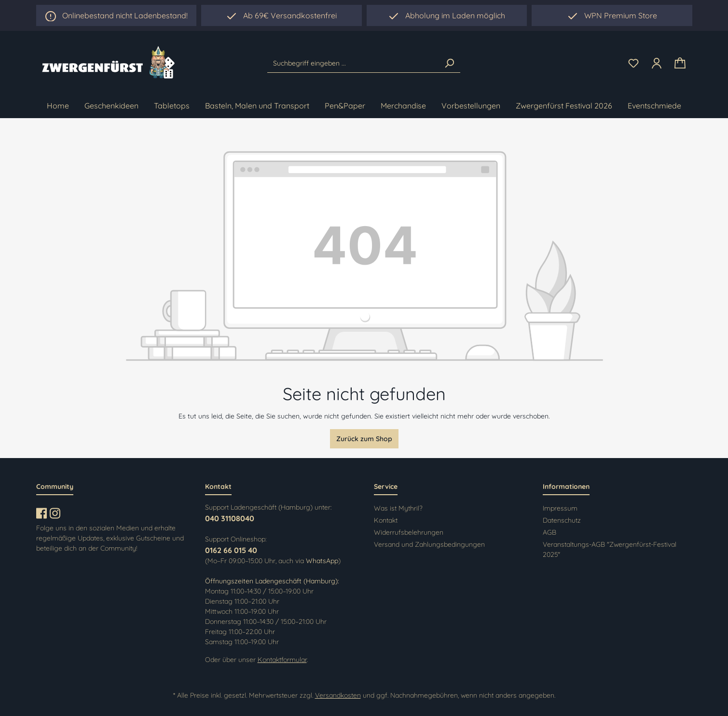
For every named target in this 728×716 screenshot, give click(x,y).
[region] (447, 15)
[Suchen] (449, 63)
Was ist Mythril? (398, 508)
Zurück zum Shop (364, 439)
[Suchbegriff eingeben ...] (353, 63)
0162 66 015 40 (231, 550)
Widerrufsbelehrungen (409, 532)
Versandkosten (338, 695)
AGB (549, 532)
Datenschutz (562, 520)
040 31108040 (230, 518)
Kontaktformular (282, 660)
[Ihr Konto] (657, 63)
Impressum (560, 508)
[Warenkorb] (680, 63)
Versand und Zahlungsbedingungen (429, 544)
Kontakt (386, 520)
